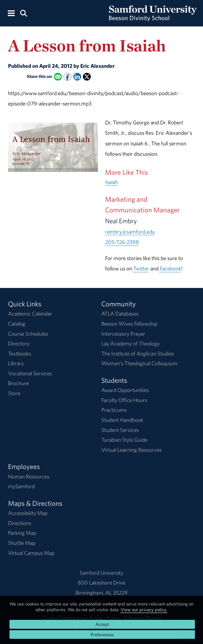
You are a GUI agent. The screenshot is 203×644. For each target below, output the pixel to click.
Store (14, 393)
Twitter (141, 268)
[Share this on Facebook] (68, 77)
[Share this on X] (87, 77)
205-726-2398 (122, 242)
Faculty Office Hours (124, 400)
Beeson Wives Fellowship (129, 324)
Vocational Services (30, 373)
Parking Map (22, 533)
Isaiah (112, 182)
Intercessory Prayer (123, 334)
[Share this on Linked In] (77, 77)
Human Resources (29, 476)
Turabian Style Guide (124, 440)
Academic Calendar (30, 314)
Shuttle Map (22, 543)
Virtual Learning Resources (131, 450)
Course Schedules (28, 334)
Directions (20, 523)
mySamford (21, 486)
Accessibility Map (28, 513)
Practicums (114, 410)
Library (16, 363)
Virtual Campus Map (31, 553)
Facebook (170, 268)
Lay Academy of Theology (131, 343)
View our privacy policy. (144, 610)
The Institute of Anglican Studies (138, 353)
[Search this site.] (24, 13)
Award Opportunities (125, 390)
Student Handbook (122, 420)
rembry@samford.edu (130, 232)
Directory (19, 343)
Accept (102, 624)
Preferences (102, 635)
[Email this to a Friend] (58, 77)
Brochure (18, 383)
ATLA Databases (120, 314)
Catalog (17, 324)
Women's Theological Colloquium (139, 363)
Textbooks (20, 353)
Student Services (120, 430)
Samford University (102, 573)
